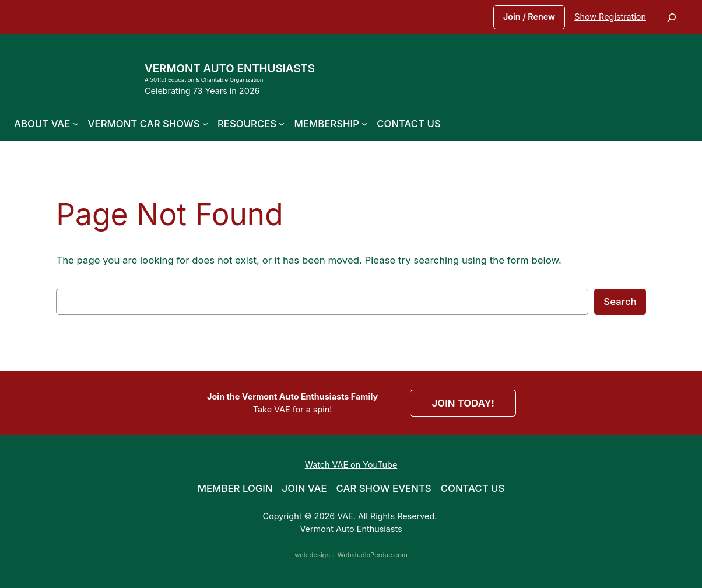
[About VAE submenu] (76, 124)
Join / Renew (529, 17)
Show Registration (610, 17)
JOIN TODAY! (463, 403)
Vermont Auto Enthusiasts (230, 69)
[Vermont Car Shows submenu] (205, 124)
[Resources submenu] (282, 124)
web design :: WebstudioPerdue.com (351, 555)
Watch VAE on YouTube (351, 465)
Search (620, 302)
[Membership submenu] (364, 124)
